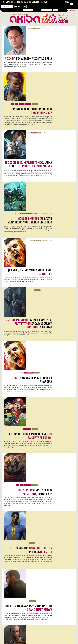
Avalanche (13, 429)
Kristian (18, 465)
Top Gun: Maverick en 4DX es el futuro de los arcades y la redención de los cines (56, 617)
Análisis (10, 2)
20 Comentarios (49, 380)
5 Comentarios (49, 204)
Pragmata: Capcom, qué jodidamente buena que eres (18, 640)
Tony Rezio (43, 234)
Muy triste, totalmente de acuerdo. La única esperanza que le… (57, 608)
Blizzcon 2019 (41, 105)
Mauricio (44, 204)
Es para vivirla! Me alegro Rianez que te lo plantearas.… (56, 620)
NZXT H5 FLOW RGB (49, 546)
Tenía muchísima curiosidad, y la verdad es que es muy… (19, 629)
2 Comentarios (49, 58)
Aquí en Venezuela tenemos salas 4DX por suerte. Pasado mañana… (57, 632)
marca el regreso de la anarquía (32, 211)
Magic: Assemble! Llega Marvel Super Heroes (15, 579)
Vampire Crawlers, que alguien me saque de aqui (17, 627)
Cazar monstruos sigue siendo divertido (30, 124)
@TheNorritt (43, 58)
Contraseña (37, 10)
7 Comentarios (49, 409)
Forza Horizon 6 (11, 462)
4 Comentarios (49, 321)
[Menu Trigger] (71, 4)
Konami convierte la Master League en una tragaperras (56, 605)
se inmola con (30, 387)
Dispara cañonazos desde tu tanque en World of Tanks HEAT (20, 573)
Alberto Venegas (42, 321)
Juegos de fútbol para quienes (30, 241)
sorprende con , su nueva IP (35, 270)
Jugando (36, 2)
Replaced (8, 490)
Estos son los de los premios (31, 299)
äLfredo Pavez (43, 117)
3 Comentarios (49, 87)
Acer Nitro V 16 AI (12, 518)
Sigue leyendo (8, 473)
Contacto (45, 2)
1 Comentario (49, 263)
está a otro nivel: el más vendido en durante (29, 358)
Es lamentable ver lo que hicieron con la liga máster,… (18, 618)
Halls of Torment (49, 462)
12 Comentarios (49, 234)
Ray (45, 87)
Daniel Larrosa (43, 263)
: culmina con (28, 94)
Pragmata (46, 490)
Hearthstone (24, 100)
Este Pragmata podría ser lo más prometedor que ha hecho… (20, 642)
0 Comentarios (49, 29)
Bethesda (7, 219)
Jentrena (44, 29)
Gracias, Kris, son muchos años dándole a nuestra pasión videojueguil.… (19, 597)
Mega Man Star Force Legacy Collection (18, 548)
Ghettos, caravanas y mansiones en (29, 328)
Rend (50, 160)
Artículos (18, 2)
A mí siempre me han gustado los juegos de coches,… (18, 607)
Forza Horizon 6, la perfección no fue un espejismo (17, 594)
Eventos (27, 2)
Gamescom (20, 281)
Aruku (44, 146)
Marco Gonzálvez (41, 380)
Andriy (44, 175)
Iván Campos (17, 552)
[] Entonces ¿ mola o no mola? (31, 416)
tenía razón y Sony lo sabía (28, 34)
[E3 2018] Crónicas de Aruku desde (30, 153)
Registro (73, 11)
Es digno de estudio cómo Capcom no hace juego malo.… (56, 642)
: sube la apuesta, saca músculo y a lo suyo (28, 184)
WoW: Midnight (48, 518)
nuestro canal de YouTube (43, 425)
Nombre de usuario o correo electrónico (12, 10)
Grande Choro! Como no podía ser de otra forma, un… (56, 596)
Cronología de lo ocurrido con (32, 65)
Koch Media (16, 129)
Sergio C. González (42, 292)
